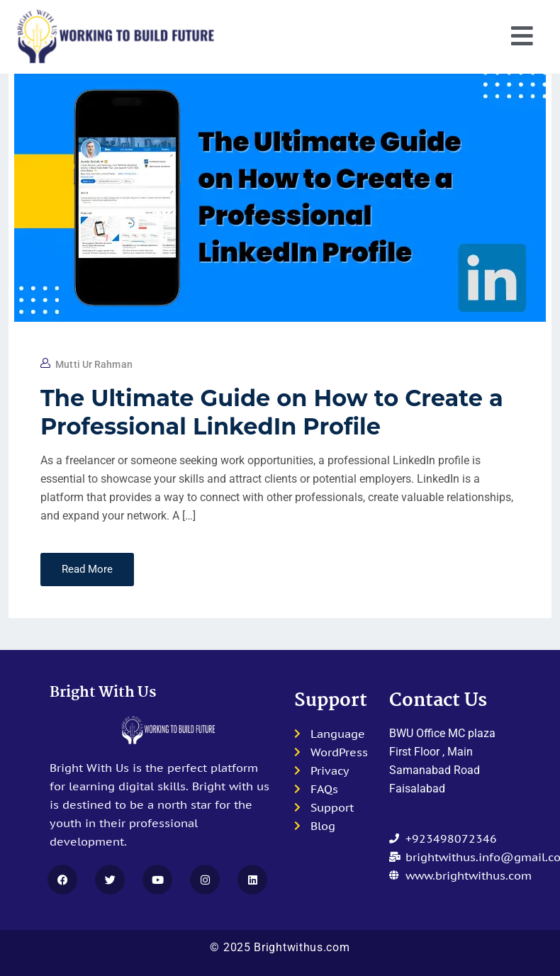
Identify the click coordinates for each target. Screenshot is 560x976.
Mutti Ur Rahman (94, 364)
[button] (522, 37)
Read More (87, 569)
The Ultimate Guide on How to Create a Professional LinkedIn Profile (272, 412)
